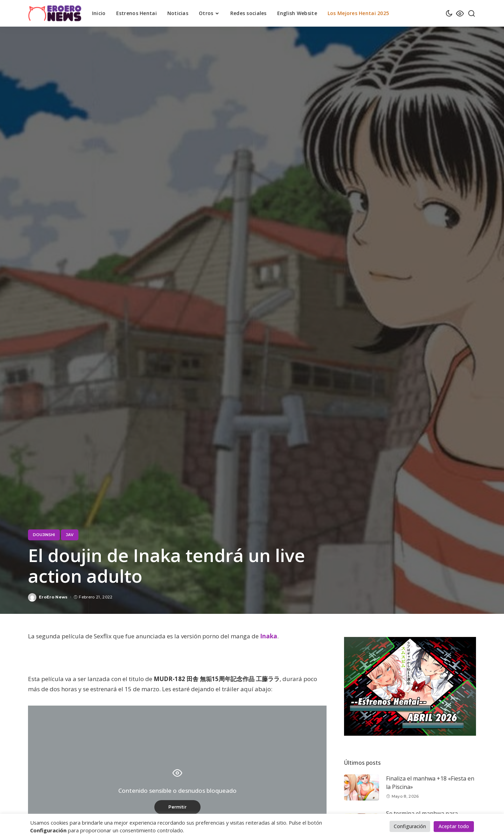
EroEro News (53, 597)
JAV (70, 535)
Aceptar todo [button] (454, 826)
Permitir (177, 807)
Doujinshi (44, 535)
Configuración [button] (410, 826)
